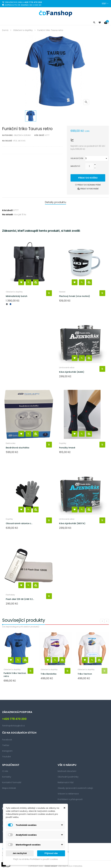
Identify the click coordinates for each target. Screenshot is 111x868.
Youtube (7, 757)
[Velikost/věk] (97, 158)
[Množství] (89, 166)
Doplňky (63, 443)
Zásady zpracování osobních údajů (75, 788)
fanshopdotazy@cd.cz (14, 726)
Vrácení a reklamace (68, 794)
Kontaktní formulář (12, 782)
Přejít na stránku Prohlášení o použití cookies (35, 859)
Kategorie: (8, 135)
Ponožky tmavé (67, 448)
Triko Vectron (85, 674)
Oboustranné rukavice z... (19, 523)
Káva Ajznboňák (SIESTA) (72, 523)
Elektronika (11, 443)
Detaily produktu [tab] (55, 202)
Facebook (7, 740)
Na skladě (8, 215)
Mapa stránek (9, 788)
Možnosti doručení (67, 771)
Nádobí (62, 292)
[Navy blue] (10, 304)
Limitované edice (67, 368)
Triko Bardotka (48, 674)
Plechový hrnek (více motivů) (75, 296)
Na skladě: (7, 141)
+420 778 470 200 (33, 2)
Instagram (7, 751)
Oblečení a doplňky (22, 135)
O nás (5, 771)
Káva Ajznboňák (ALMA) (72, 372)
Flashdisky (10, 595)
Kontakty (7, 777)
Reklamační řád (66, 782)
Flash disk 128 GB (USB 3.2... (20, 599)
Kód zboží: (39, 135)
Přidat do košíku (88, 178)
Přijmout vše (51, 853)
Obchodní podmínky (68, 777)
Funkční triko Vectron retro (15, 675)
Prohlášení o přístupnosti (70, 799)
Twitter (6, 745)
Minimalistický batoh (17, 296)
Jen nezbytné (20, 853)
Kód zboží (7, 210)
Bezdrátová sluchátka (17, 448)
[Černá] (7, 304)
